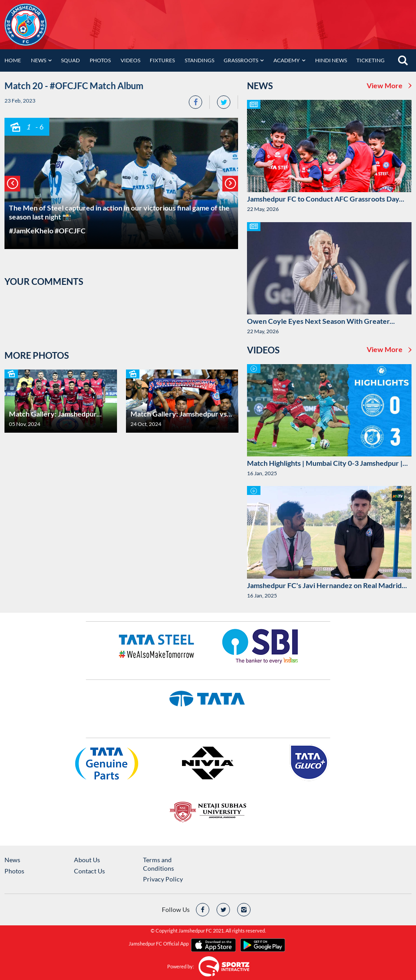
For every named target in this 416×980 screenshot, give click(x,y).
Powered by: (181, 966)
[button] (12, 183)
